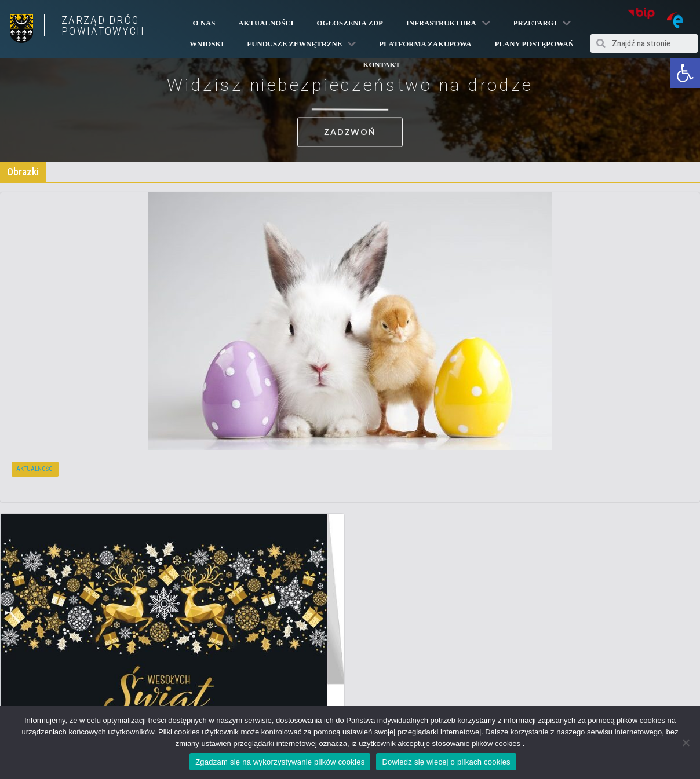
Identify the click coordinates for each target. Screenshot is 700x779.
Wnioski (207, 44)
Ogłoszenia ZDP (350, 23)
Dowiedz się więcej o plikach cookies (446, 762)
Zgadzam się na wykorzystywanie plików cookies (280, 762)
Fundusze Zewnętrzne (301, 44)
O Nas (204, 23)
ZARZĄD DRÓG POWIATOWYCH (103, 25)
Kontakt (381, 65)
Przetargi (542, 23)
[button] (685, 73)
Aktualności (266, 23)
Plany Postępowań (534, 44)
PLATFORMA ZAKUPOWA (425, 44)
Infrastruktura (448, 23)
